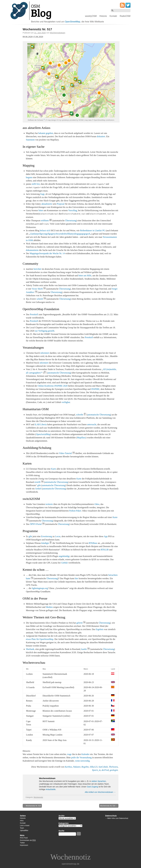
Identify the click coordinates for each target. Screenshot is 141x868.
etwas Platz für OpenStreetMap (40, 639)
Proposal (61, 204)
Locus (58, 536)
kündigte (45, 543)
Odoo (97, 504)
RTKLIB (105, 550)
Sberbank (30, 649)
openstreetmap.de (70, 864)
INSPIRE (95, 389)
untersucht (92, 424)
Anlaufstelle (51, 789)
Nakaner (77, 767)
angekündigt (64, 556)
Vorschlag (73, 210)
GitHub (64, 563)
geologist (114, 770)
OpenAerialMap (43, 434)
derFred (105, 770)
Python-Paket (75, 511)
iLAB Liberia (41, 424)
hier (77, 578)
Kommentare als (28, 840)
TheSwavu (113, 767)
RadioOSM (125, 16)
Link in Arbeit (25, 826)
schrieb (40, 299)
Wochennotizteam (58, 33)
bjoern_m (96, 770)
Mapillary (81, 438)
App (106, 536)
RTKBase (93, 543)
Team (22, 828)
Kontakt (113, 16)
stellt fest (36, 184)
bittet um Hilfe (85, 276)
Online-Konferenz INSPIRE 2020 (53, 386)
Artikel (38, 489)
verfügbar (66, 402)
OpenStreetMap (73, 22)
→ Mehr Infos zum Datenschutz (117, 818)
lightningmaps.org (40, 588)
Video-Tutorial (65, 453)
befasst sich (45, 230)
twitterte (49, 504)
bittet (41, 210)
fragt (42, 194)
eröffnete (45, 221)
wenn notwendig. (83, 761)
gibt (39, 485)
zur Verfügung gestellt (45, 331)
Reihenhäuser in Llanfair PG (93, 230)
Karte (54, 469)
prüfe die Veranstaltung (81, 758)
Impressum (24, 845)
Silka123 (94, 767)
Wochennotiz (38, 797)
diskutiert (101, 136)
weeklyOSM (91, 16)
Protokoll (34, 314)
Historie (103, 16)
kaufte (84, 649)
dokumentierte (32, 250)
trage (69, 754)
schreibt (80, 415)
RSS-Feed (24, 838)
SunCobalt (103, 767)
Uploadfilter (24, 830)
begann (29, 177)
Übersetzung (71, 221)
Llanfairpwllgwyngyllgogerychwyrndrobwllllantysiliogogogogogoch (60, 234)
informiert (45, 353)
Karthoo (68, 767)
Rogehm (85, 767)
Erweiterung (47, 536)
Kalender (86, 754)
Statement (30, 140)
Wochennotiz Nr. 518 (32, 806)
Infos (22, 821)
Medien (49, 607)
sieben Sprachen (99, 781)
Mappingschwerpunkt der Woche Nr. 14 (47, 253)
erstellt (37, 482)
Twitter (22, 843)
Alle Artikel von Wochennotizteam (100, 792)
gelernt (79, 623)
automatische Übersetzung (59, 373)
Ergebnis (100, 629)
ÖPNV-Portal (36, 524)
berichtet (37, 269)
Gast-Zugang (92, 787)
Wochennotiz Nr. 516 (109, 806)
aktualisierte (47, 204)
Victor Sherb (37, 289)
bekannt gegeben (46, 133)
